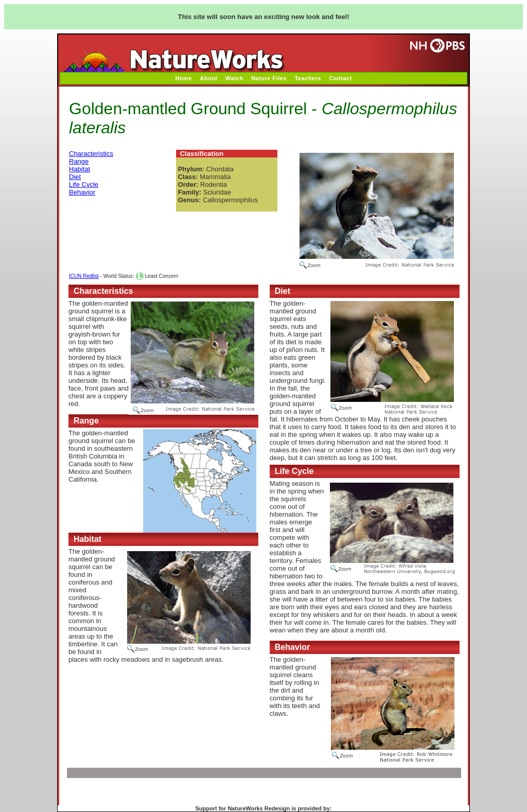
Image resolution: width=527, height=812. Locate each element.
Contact (340, 78)
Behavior (82, 192)
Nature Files (269, 78)
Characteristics (91, 154)
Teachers (308, 78)
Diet (75, 177)
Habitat (80, 169)
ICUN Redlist (84, 276)
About (208, 78)
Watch (234, 78)
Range (79, 161)
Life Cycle (84, 184)
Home (183, 78)
